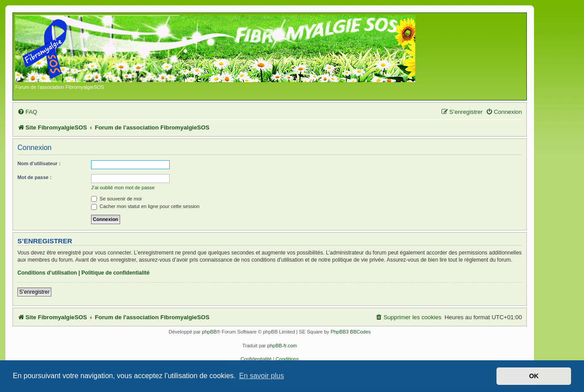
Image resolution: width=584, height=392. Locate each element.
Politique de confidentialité (115, 273)
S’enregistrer (34, 292)
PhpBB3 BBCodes (350, 332)
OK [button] (534, 376)
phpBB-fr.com (282, 346)
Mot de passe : (34, 177)
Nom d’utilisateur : (39, 163)
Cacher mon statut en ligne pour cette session (145, 206)
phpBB (209, 332)
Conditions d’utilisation (47, 273)
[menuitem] (27, 112)
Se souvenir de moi (116, 199)
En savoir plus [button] (261, 376)
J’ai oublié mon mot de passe (123, 188)
